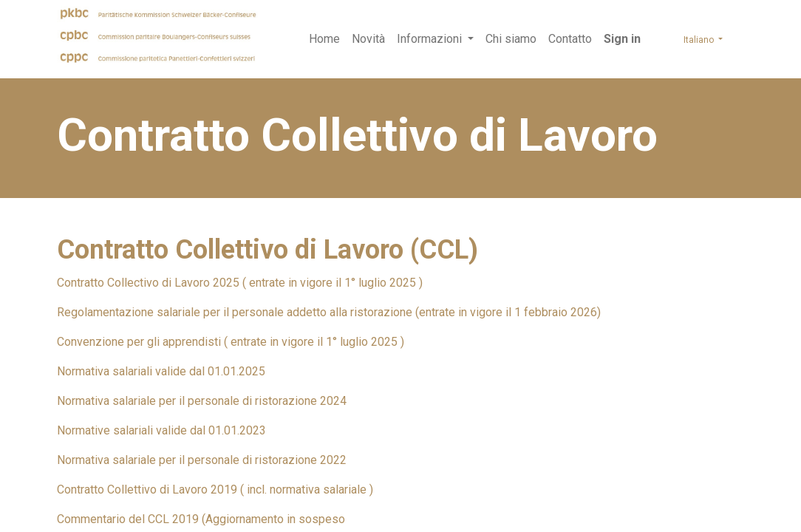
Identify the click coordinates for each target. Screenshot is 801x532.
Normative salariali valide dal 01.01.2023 (161, 430)
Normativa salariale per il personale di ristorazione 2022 (202, 460)
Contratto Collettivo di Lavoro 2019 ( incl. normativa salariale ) (215, 490)
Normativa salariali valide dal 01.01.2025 (161, 371)
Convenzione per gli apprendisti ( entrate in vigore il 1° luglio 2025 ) (231, 342)
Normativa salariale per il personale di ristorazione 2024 (202, 401)
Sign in (622, 39)
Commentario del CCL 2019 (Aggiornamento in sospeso (201, 519)
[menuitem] (324, 39)
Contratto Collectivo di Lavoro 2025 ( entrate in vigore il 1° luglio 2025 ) (240, 283)
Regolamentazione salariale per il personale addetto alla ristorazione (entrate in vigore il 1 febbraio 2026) (329, 312)
